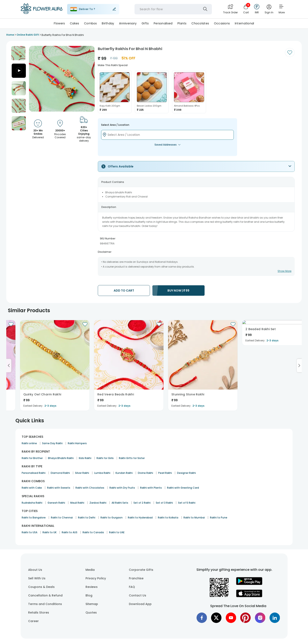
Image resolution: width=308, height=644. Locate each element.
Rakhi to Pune (219, 518)
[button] (18, 53)
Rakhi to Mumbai (194, 518)
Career (33, 621)
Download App (140, 604)
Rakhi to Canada (93, 532)
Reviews (92, 587)
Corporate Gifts (141, 570)
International (245, 23)
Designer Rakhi (186, 473)
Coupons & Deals (41, 587)
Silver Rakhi (82, 473)
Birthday (108, 23)
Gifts (145, 23)
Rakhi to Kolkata (168, 518)
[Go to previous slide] (9, 366)
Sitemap (92, 604)
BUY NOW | (179, 291)
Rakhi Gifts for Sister (132, 458)
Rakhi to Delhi (87, 518)
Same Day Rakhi (52, 443)
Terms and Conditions (45, 604)
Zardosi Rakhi (98, 503)
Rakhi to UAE (117, 532)
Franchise (136, 578)
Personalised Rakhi (34, 473)
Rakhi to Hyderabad (140, 518)
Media (90, 570)
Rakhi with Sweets (59, 488)
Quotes (91, 613)
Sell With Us (37, 578)
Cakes (74, 23)
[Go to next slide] (299, 366)
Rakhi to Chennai (62, 518)
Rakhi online (29, 443)
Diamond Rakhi (60, 473)
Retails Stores (39, 613)
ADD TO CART (124, 291)
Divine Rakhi (145, 473)
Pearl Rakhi (165, 473)
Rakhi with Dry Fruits (122, 488)
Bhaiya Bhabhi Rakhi (61, 458)
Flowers (59, 23)
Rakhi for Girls (105, 458)
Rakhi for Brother (32, 458)
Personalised (163, 23)
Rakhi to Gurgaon (112, 518)
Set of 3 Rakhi (164, 503)
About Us (35, 570)
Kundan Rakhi (124, 473)
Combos (91, 23)
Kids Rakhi (85, 458)
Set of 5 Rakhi (187, 503)
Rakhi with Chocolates (90, 488)
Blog (89, 595)
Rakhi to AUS (70, 532)
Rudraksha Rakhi (32, 503)
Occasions (222, 23)
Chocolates (200, 23)
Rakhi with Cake (32, 488)
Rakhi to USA (30, 532)
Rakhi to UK (50, 532)
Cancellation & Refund (45, 595)
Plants (182, 23)
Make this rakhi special (113, 65)
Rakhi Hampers (77, 443)
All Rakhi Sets (120, 503)
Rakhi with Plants (151, 488)
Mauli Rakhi (77, 503)
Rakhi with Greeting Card (183, 488)
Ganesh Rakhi (56, 503)
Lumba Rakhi (102, 473)
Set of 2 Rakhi (142, 503)
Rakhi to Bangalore (34, 518)
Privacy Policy (96, 578)
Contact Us (138, 595)
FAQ (132, 587)
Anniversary (128, 23)
